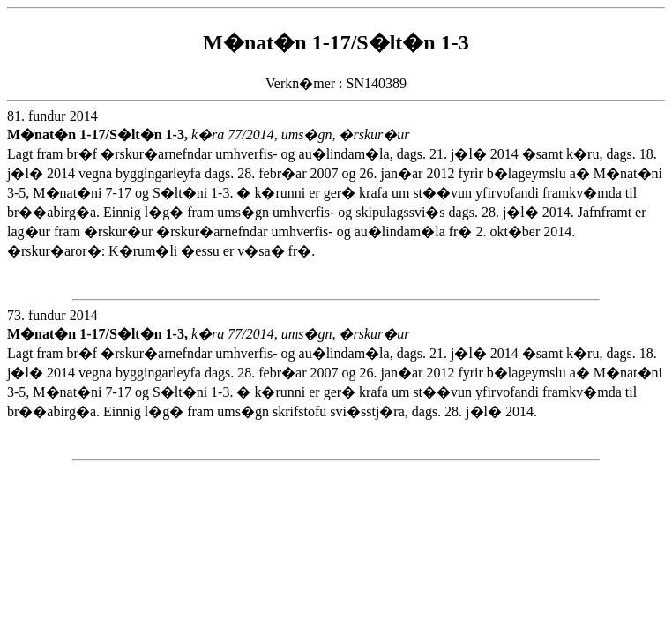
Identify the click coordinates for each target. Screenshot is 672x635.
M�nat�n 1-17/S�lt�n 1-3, (99, 134)
